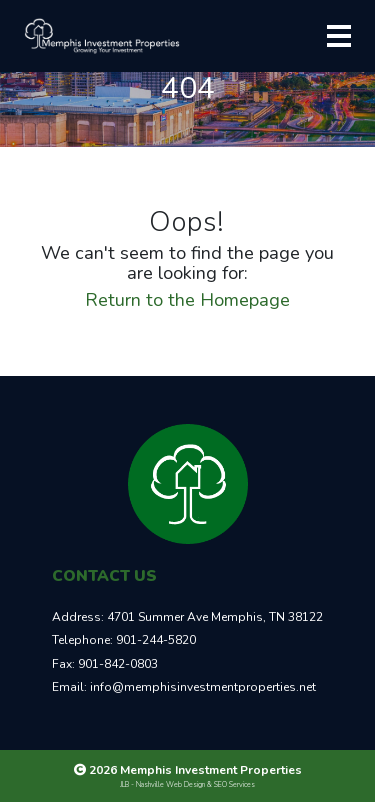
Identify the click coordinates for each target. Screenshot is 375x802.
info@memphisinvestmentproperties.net (203, 687)
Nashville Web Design (170, 785)
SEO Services (234, 785)
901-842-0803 (118, 664)
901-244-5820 (156, 640)
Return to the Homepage (187, 300)
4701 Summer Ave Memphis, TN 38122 (215, 617)
